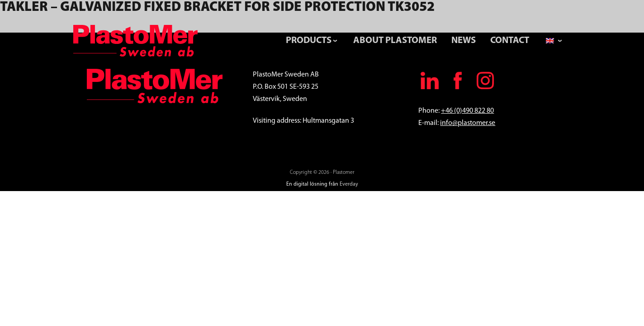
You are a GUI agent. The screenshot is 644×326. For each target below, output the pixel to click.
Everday (349, 184)
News (464, 41)
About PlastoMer (395, 41)
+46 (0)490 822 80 (467, 111)
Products (309, 41)
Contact (510, 41)
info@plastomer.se (468, 123)
